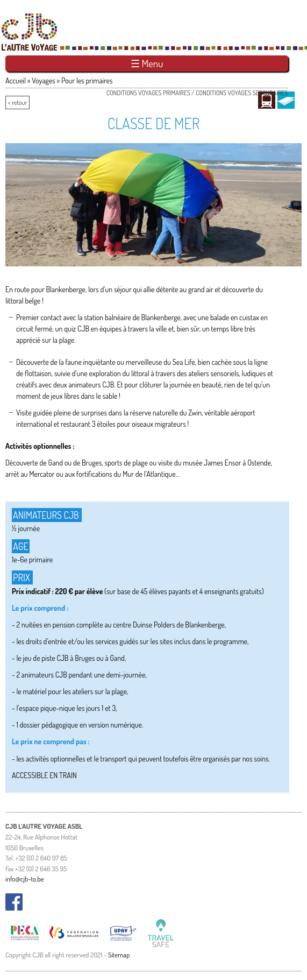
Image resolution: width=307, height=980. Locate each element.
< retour (17, 103)
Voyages (44, 80)
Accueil (16, 80)
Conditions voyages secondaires (242, 93)
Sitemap (119, 955)
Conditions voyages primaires (148, 93)
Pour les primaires (87, 80)
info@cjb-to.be (25, 879)
